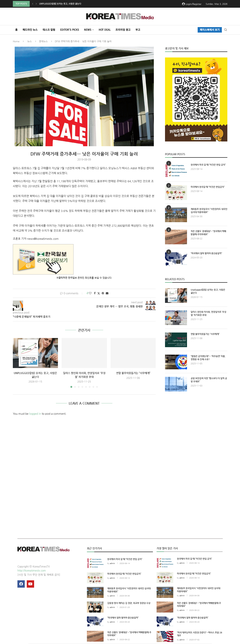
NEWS (88, 30)
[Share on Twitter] (99, 293)
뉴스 (30, 41)
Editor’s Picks (70, 30)
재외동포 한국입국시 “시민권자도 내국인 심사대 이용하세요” (209, 211)
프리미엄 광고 (123, 30)
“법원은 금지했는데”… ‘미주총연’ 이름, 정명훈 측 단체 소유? (208, 358)
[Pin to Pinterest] (103, 293)
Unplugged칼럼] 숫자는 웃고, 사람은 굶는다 (60, 4)
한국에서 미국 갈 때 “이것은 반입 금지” (208, 165)
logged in (35, 414)
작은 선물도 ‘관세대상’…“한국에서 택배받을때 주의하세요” (208, 233)
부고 (138, 30)
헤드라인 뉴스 (30, 30)
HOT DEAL (105, 30)
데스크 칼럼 (49, 30)
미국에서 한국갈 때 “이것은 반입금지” (208, 187)
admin (112, 563)
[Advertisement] (196, 428)
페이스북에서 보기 (210, 30)
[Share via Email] (107, 293)
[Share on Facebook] (95, 293)
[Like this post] (90, 293)
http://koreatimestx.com (32, 570)
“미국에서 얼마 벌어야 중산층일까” (206, 253)
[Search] (226, 30)
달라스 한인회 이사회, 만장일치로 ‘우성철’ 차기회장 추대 (208, 313)
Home (16, 41)
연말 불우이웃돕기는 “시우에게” (133, 373)
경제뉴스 (43, 41)
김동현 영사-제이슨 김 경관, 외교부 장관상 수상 (129, 603)
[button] (33, 4)
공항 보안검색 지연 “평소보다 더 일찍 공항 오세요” (209, 380)
